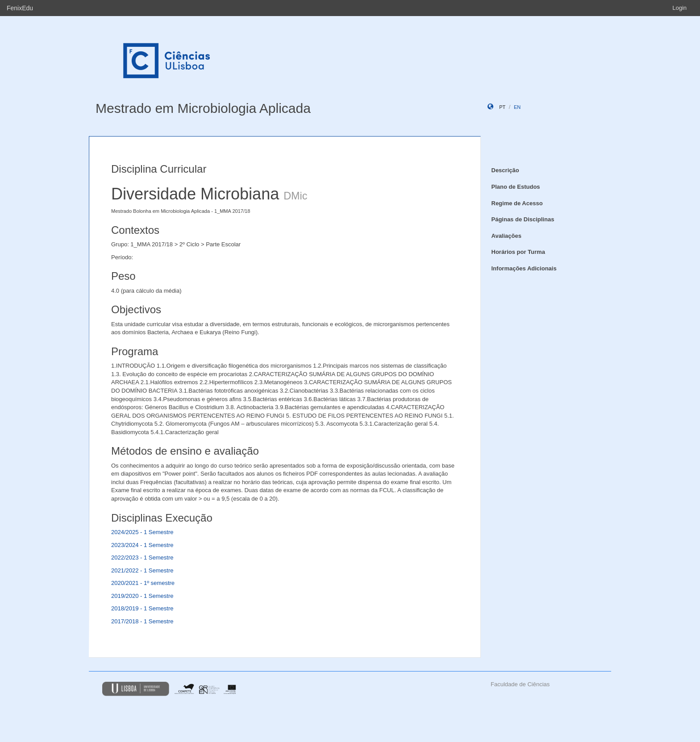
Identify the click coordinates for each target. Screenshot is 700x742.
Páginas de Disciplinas (523, 219)
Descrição (505, 170)
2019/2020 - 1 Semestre (142, 596)
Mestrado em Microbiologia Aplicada (203, 108)
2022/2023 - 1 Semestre (142, 558)
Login (679, 8)
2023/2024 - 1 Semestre (142, 545)
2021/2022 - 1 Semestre (142, 570)
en (517, 107)
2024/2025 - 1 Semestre (142, 532)
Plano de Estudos (516, 187)
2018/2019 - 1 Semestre (142, 608)
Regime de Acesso (517, 203)
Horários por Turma (518, 252)
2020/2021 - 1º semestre (143, 583)
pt (502, 107)
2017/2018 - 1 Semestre (142, 621)
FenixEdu (20, 8)
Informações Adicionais (524, 268)
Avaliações (506, 236)
